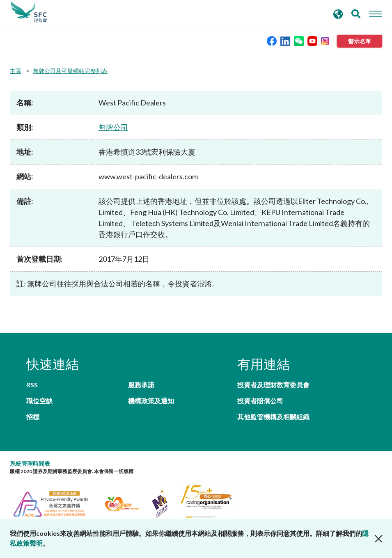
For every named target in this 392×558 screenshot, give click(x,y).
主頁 (16, 71)
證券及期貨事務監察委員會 (29, 12)
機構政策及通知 (151, 401)
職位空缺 (39, 401)
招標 (33, 417)
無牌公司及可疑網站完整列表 (70, 71)
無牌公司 (113, 127)
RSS (32, 385)
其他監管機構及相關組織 (273, 417)
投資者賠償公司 (260, 401)
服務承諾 (141, 385)
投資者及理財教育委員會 (273, 385)
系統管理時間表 (30, 463)
